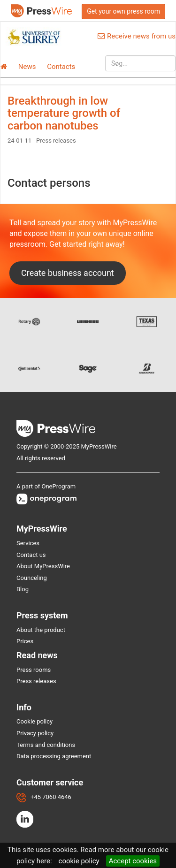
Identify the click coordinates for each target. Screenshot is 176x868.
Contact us (31, 555)
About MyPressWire (43, 566)
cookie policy (79, 861)
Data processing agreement (54, 756)
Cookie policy (34, 721)
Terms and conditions (46, 745)
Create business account (68, 273)
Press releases (36, 681)
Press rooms (34, 670)
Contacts (61, 67)
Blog (23, 589)
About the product (41, 630)
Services (28, 543)
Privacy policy (35, 733)
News (27, 67)
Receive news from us (137, 36)
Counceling (32, 578)
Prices (25, 641)
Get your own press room (123, 11)
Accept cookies (133, 861)
